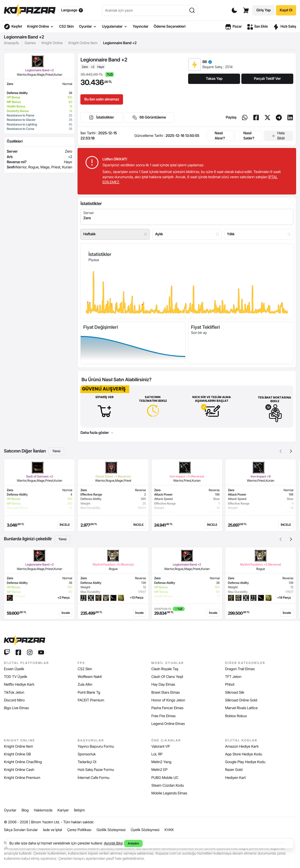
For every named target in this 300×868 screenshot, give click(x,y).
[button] (291, 451)
